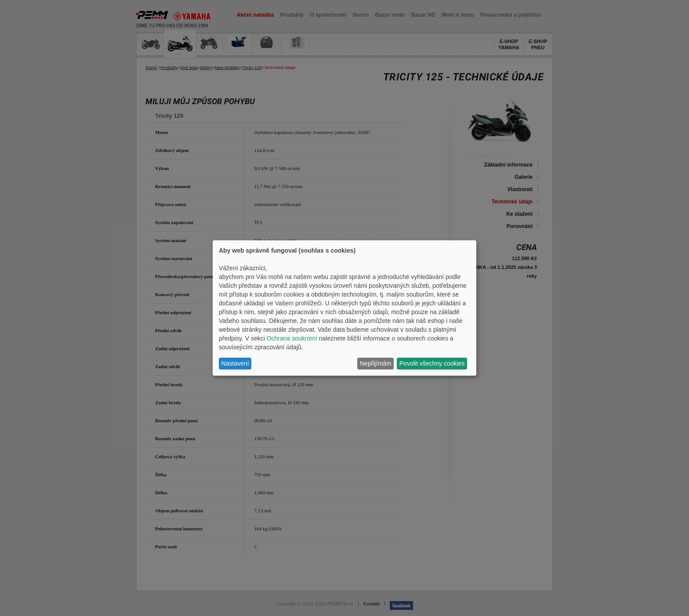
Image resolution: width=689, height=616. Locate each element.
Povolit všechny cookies (432, 363)
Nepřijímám (376, 363)
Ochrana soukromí (292, 338)
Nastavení (235, 363)
